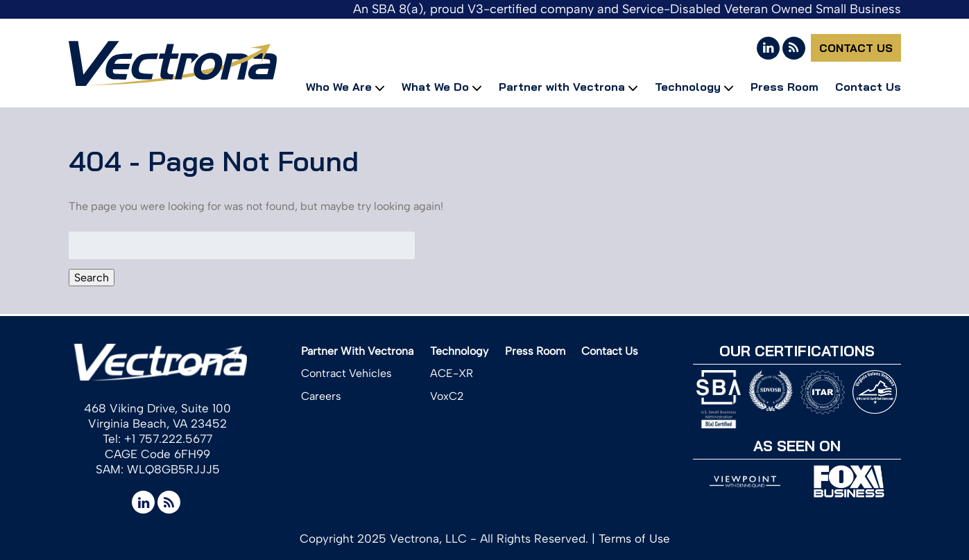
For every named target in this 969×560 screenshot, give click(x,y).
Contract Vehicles (346, 373)
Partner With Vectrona (357, 351)
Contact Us (856, 48)
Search (92, 278)
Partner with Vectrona (562, 87)
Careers (321, 396)
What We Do (435, 87)
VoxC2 (447, 396)
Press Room (784, 87)
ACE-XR (452, 373)
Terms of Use (634, 539)
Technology (688, 87)
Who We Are (339, 87)
